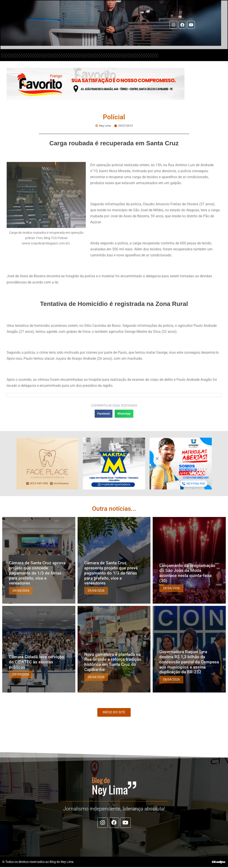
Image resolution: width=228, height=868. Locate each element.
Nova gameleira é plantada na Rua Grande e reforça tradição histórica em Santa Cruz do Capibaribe (113, 662)
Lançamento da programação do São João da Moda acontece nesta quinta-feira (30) (187, 573)
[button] (104, 414)
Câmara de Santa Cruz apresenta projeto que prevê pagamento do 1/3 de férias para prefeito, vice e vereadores (111, 573)
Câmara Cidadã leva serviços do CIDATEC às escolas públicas (36, 662)
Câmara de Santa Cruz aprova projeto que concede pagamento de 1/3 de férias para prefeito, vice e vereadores (37, 573)
